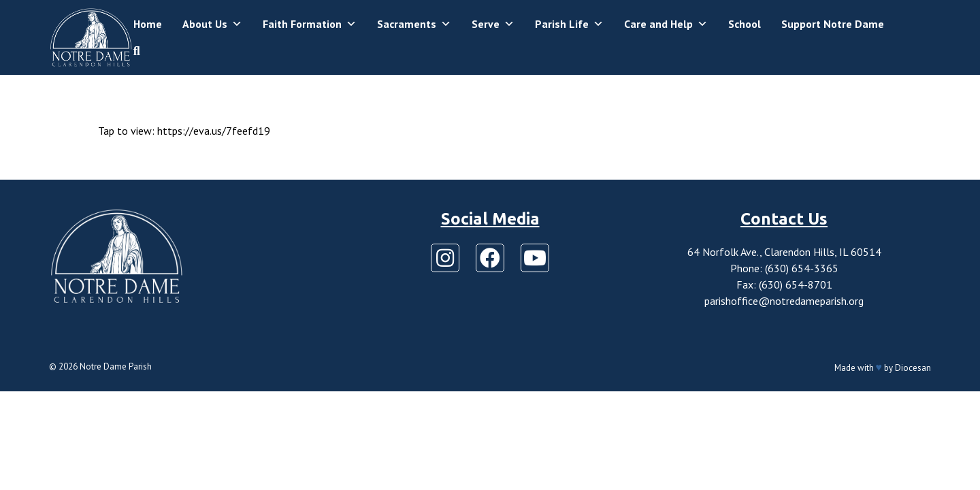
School (745, 24)
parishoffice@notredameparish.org (784, 301)
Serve (493, 24)
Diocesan (913, 368)
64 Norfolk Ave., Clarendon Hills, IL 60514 (784, 252)
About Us (212, 24)
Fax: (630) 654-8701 (784, 284)
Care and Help (666, 24)
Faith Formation (310, 24)
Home (148, 24)
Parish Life (569, 24)
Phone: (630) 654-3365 (784, 268)
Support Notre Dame (833, 24)
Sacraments (414, 24)
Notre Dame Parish (116, 366)
